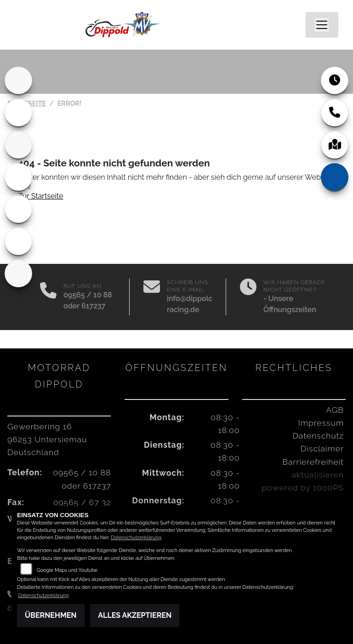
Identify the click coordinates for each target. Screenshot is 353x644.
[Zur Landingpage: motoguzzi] (18, 177)
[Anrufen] (48, 297)
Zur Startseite (41, 196)
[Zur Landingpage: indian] (18, 274)
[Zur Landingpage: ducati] (18, 113)
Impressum (321, 423)
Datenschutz (318, 436)
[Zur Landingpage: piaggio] (18, 241)
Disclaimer (322, 448)
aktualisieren (318, 475)
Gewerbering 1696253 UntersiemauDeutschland (47, 439)
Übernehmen (51, 615)
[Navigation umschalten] (322, 25)
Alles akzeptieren (135, 615)
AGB (335, 410)
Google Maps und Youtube (67, 570)
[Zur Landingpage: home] (18, 80)
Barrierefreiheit (313, 462)
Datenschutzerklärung (136, 538)
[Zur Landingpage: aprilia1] (18, 145)
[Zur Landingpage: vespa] (18, 209)
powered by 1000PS (303, 487)
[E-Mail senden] (152, 297)
